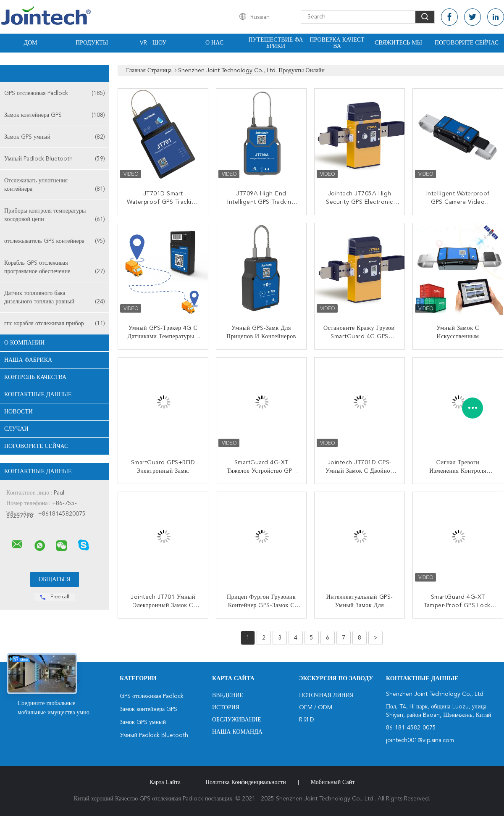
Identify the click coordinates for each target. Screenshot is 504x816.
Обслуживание (236, 720)
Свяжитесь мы (398, 43)
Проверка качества (337, 43)
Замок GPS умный (55, 137)
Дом (30, 43)
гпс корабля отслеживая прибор (55, 324)
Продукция (55, 74)
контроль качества (35, 377)
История (226, 708)
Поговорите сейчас (467, 43)
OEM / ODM (316, 708)
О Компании (24, 343)
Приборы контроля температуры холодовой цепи (55, 216)
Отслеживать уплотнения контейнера (55, 186)
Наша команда (237, 732)
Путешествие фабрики (276, 43)
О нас (214, 43)
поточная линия (326, 695)
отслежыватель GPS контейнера (55, 241)
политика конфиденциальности (246, 782)
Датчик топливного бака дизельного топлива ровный (55, 298)
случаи (16, 429)
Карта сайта (165, 782)
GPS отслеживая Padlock (55, 93)
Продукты (92, 43)
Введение (228, 695)
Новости (18, 412)
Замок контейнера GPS (55, 115)
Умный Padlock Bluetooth (55, 159)
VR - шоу (153, 43)
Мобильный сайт (333, 782)
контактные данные (38, 395)
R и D (307, 720)
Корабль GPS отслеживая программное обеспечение (55, 268)
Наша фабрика (28, 360)
